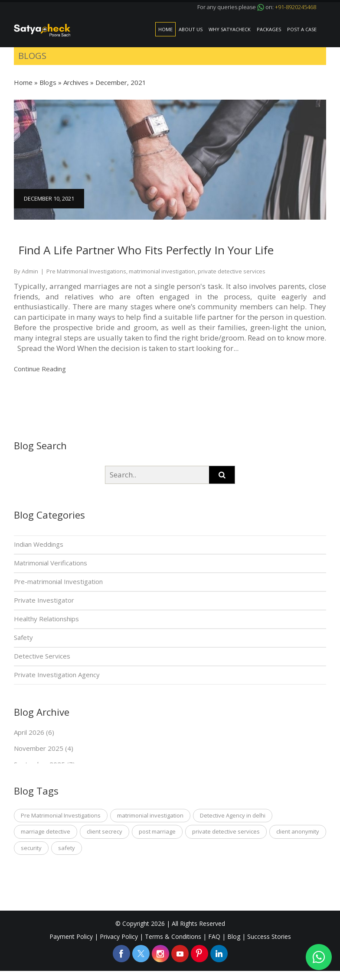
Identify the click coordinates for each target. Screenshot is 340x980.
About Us (191, 29)
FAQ (214, 936)
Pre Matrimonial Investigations (61, 815)
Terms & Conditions (173, 936)
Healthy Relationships (46, 619)
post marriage (157, 831)
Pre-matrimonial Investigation (58, 581)
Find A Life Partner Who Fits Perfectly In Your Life (146, 250)
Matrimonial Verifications (51, 563)
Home (165, 29)
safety (67, 848)
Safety (23, 637)
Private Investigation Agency (57, 675)
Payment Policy (71, 936)
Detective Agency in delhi (233, 815)
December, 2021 (121, 82)
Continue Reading (41, 369)
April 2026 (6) (34, 732)
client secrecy (105, 831)
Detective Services (42, 656)
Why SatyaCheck (230, 29)
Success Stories (269, 936)
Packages (269, 29)
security (31, 848)
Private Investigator (44, 600)
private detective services (226, 831)
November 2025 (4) (44, 748)
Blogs (48, 82)
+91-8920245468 (296, 7)
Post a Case (302, 29)
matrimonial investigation (150, 815)
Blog (234, 936)
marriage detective (46, 831)
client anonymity (298, 831)
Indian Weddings (39, 544)
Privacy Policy (119, 936)
